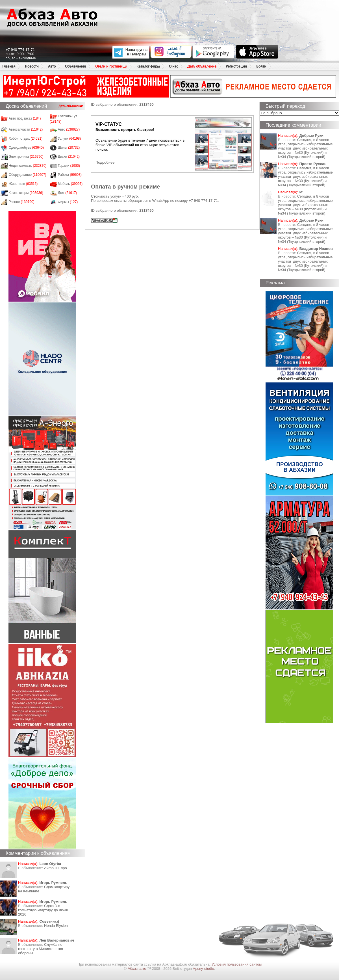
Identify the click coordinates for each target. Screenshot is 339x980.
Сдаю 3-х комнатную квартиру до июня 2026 (43, 910)
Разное (22, 202)
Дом (68, 193)
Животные (23, 184)
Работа (70, 175)
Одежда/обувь (26, 148)
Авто (52, 66)
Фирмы (68, 202)
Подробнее (105, 162)
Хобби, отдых (26, 139)
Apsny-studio (203, 969)
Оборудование (28, 175)
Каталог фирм (148, 66)
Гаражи (69, 166)
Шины (69, 148)
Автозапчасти (26, 129)
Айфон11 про (56, 868)
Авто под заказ (25, 118)
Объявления (75, 66)
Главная (9, 66)
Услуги (69, 139)
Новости (32, 66)
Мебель (70, 184)
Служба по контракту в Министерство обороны (41, 949)
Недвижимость (28, 166)
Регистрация (236, 66)
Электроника (26, 157)
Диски (69, 157)
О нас (173, 66)
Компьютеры (26, 193)
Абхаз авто (137, 969)
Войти (261, 66)
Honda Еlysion (56, 926)
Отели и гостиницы (111, 66)
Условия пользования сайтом (237, 964)
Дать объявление (202, 66)
